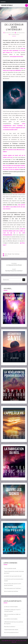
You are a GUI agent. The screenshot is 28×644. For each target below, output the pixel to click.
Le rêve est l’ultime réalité (11, 607)
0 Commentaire (15, 34)
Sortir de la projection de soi (11, 632)
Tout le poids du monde (10, 568)
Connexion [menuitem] (3, 2)
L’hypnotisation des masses (11, 629)
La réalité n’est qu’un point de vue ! (13, 576)
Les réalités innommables (11, 619)
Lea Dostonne (20, 33)
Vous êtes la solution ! (10, 627)
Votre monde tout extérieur (12, 254)
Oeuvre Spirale (7, 5)
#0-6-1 (6, 256)
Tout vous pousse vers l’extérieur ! (13, 588)
